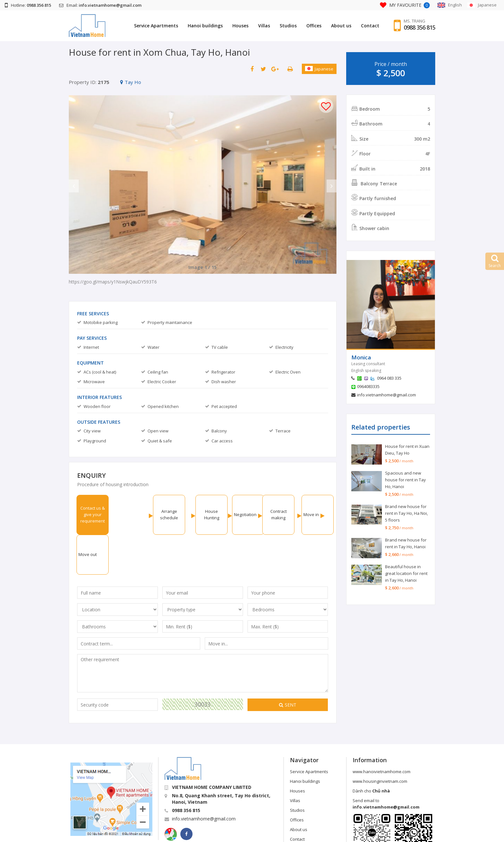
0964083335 (368, 386)
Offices (314, 26)
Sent (288, 665)
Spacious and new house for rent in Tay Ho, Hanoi (405, 480)
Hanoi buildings (205, 26)
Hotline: (28, 5)
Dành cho (371, 751)
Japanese (319, 69)
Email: (100, 5)
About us (341, 26)
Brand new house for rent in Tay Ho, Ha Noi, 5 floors (406, 513)
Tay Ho (131, 82)
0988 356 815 (419, 27)
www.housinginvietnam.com (380, 741)
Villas (264, 26)
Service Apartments (156, 26)
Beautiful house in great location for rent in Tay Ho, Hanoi (406, 573)
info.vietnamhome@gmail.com (387, 395)
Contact (370, 26)
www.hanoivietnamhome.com (382, 732)
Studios (288, 26)
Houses (240, 26)
